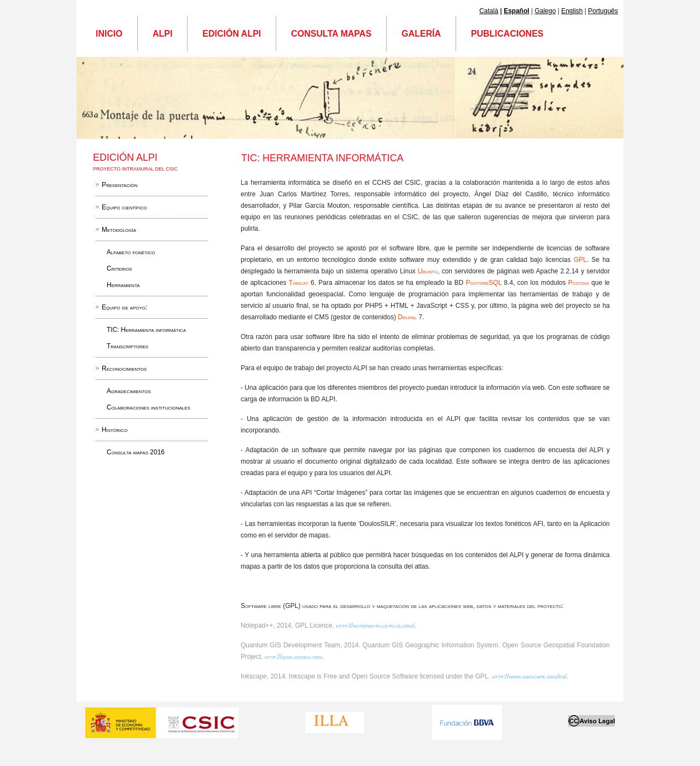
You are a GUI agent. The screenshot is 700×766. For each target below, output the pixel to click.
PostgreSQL (485, 283)
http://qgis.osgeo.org (293, 657)
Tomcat (300, 283)
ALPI (162, 34)
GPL (580, 260)
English (572, 11)
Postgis (580, 283)
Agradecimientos (129, 391)
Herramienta (123, 285)
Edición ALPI (232, 34)
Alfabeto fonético (131, 252)
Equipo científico (124, 207)
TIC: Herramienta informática (146, 330)
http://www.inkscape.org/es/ (529, 676)
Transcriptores (127, 346)
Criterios (119, 268)
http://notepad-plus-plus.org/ (375, 625)
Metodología (119, 230)
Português (603, 11)
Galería (421, 34)
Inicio (109, 34)
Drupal (408, 317)
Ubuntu (428, 271)
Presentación (119, 185)
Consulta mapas (331, 34)
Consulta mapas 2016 (136, 452)
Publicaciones (507, 34)
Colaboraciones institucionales (148, 407)
